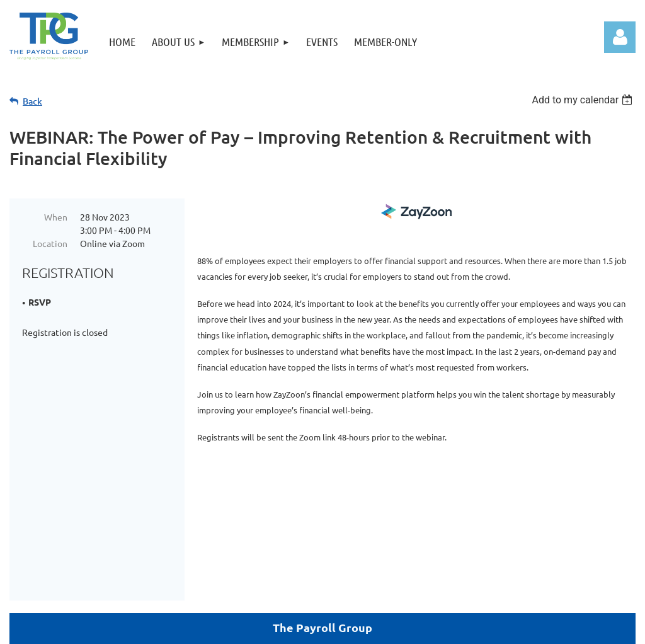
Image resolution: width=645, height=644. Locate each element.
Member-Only (292, 591)
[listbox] (584, 100)
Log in (620, 37)
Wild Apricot (485, 628)
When (56, 217)
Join (239, 591)
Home (397, 591)
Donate (356, 591)
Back (32, 101)
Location (50, 243)
